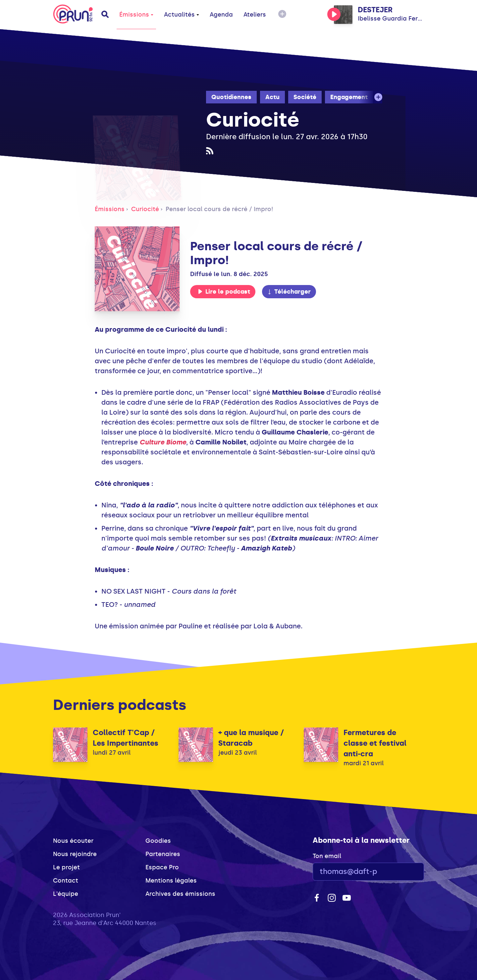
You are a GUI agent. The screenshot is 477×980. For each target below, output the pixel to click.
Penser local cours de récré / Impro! (219, 209)
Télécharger (289, 292)
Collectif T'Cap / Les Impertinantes (126, 738)
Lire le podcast (224, 292)
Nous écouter (73, 841)
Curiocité (145, 209)
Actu (272, 97)
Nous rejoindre (75, 854)
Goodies (158, 841)
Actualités (182, 15)
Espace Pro (162, 867)
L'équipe (66, 894)
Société (305, 97)
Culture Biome (163, 442)
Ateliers (255, 15)
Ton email (327, 856)
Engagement (349, 97)
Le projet (66, 867)
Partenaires (163, 854)
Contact (66, 881)
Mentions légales (171, 881)
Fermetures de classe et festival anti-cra (375, 743)
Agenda (221, 15)
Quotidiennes (231, 97)
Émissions (136, 15)
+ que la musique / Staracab (251, 738)
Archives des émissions (180, 894)
